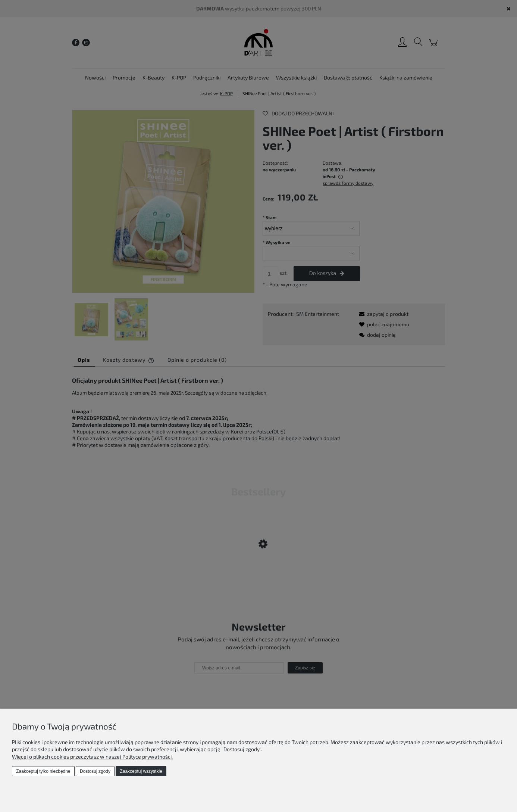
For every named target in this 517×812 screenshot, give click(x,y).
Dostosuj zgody (95, 771)
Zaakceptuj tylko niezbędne (43, 771)
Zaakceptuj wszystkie (141, 771)
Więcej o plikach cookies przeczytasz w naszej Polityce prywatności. (92, 757)
